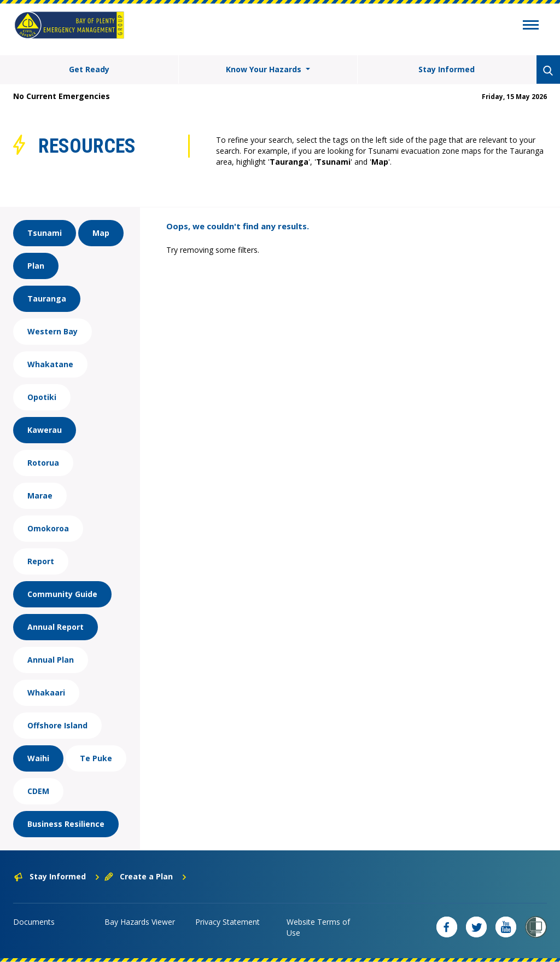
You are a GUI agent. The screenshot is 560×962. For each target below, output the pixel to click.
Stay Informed (447, 69)
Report (41, 561)
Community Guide (62, 594)
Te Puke (96, 758)
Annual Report (56, 627)
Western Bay (52, 331)
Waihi (38, 758)
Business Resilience (66, 824)
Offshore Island (57, 725)
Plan (36, 266)
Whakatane (50, 364)
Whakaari (46, 692)
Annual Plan (51, 660)
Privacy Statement (227, 922)
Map (101, 233)
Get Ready (89, 69)
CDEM (38, 791)
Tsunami (45, 233)
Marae (40, 496)
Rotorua (43, 463)
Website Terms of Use (318, 927)
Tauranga (47, 299)
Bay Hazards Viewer (140, 922)
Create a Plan (146, 876)
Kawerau (45, 430)
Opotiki (42, 397)
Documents (34, 922)
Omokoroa (48, 528)
